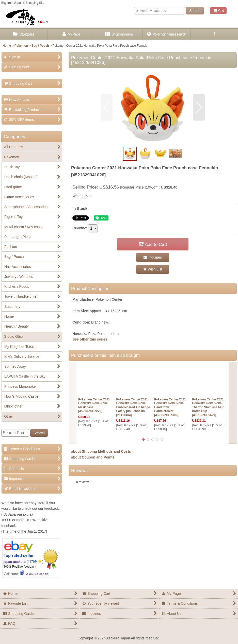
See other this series (90, 339)
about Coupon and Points (93, 457)
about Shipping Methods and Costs (101, 451)
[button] (214, 34)
